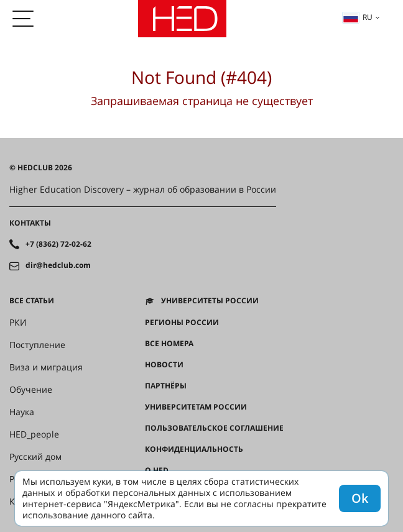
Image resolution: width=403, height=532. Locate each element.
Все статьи (32, 301)
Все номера (169, 344)
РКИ (18, 323)
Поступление (37, 345)
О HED (157, 470)
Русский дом (35, 457)
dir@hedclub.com (58, 265)
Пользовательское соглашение (214, 428)
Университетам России (196, 407)
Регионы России (182, 323)
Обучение (31, 390)
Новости (164, 365)
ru (358, 17)
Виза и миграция (46, 367)
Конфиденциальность (194, 449)
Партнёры (166, 386)
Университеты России (210, 301)
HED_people (34, 434)
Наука (22, 412)
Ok (360, 498)
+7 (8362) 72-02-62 (58, 244)
